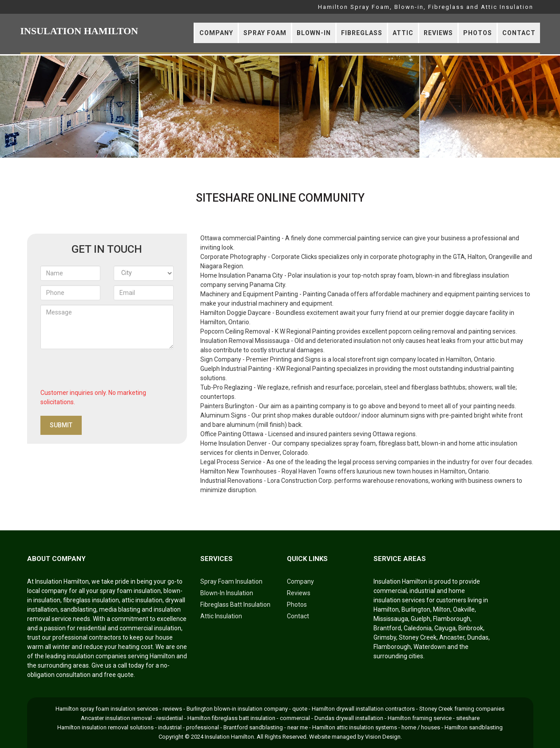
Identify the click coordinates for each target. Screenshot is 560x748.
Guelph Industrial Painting (236, 369)
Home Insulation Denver (234, 443)
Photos (478, 33)
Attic (403, 33)
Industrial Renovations (231, 481)
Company (216, 33)
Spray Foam (265, 33)
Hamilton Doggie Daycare (236, 313)
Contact (519, 33)
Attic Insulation (221, 616)
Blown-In (314, 33)
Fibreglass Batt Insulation (235, 605)
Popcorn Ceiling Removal (235, 331)
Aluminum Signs (223, 415)
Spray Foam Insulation (231, 581)
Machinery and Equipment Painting (249, 294)
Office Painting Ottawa (232, 434)
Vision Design (383, 737)
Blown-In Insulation (227, 593)
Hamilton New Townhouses (238, 471)
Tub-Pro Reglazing (226, 387)
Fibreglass (362, 33)
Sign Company (221, 359)
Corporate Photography (233, 257)
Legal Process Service (231, 462)
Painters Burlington (227, 406)
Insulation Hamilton (229, 737)
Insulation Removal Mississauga (245, 341)
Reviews (438, 33)
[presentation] (108, 371)
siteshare (468, 718)
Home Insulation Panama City (242, 275)
